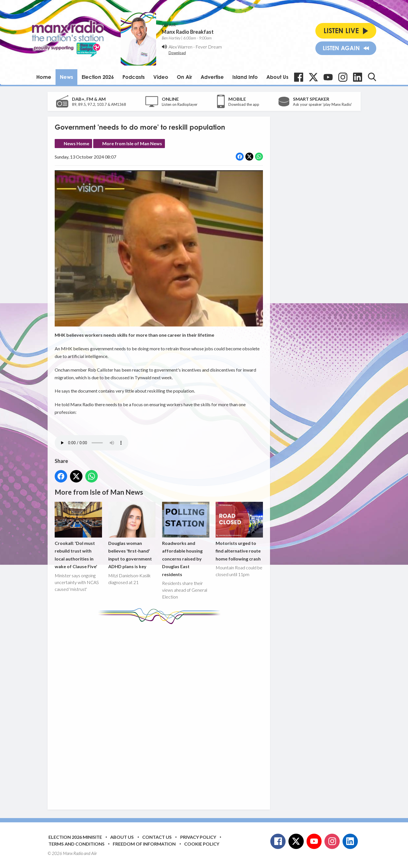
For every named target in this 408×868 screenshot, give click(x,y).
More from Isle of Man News (132, 143)
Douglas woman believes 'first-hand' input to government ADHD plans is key (132, 536)
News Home (76, 143)
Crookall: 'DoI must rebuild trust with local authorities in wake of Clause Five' (78, 536)
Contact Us (157, 837)
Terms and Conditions (76, 844)
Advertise (212, 77)
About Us (277, 77)
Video (161, 77)
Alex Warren (180, 47)
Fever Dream (209, 47)
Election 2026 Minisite (75, 837)
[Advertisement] (161, 713)
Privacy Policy (198, 837)
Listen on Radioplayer (180, 104)
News (66, 77)
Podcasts (134, 77)
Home (44, 77)
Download (177, 53)
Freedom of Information (144, 844)
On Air (184, 77)
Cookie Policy (202, 844)
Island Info (245, 77)
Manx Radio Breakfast (188, 32)
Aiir (94, 853)
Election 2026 (98, 77)
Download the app (244, 104)
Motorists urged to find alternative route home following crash (239, 532)
